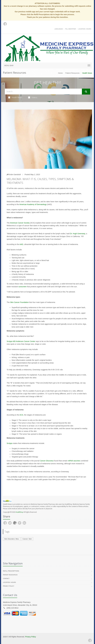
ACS (21, 415)
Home (60, 73)
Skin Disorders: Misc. (12, 539)
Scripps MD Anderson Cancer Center (21, 341)
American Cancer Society (20, 223)
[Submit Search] (86, 92)
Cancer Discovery (47, 461)
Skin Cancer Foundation (19, 302)
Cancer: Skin (27, 539)
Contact (6, 579)
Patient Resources (72, 73)
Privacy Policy (9, 586)
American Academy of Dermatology (33, 204)
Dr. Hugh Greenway (78, 234)
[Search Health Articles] (43, 92)
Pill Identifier (71, 29)
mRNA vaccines (74, 461)
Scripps (10, 443)
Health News (15, 97)
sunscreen (23, 287)
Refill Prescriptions (11, 571)
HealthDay (19, 512)
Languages (59, 29)
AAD (21, 244)
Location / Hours (85, 29)
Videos (33, 97)
